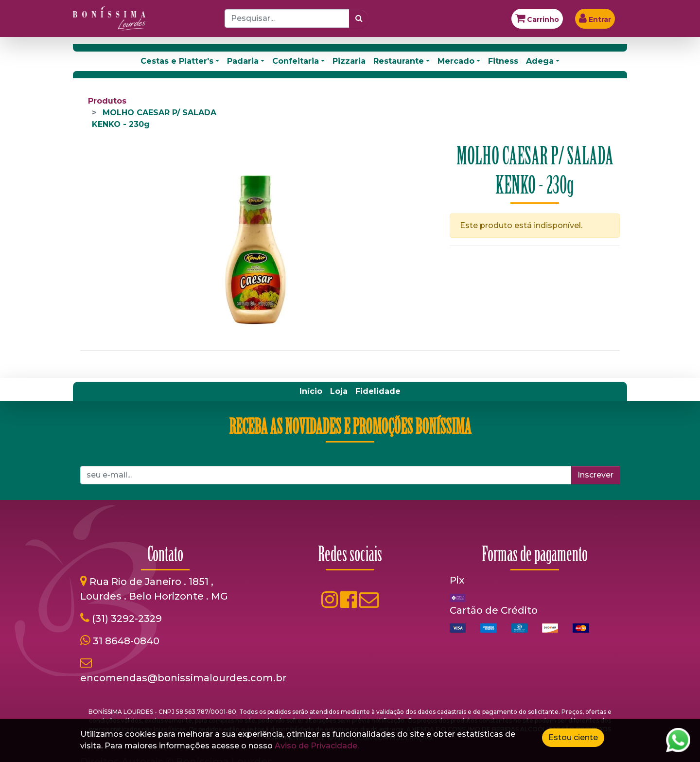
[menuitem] (311, 391)
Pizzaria (349, 61)
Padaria (243, 61)
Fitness (503, 61)
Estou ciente (573, 737)
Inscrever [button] (595, 475)
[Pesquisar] (359, 18)
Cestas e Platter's (177, 61)
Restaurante (399, 61)
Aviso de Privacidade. (317, 746)
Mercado (456, 61)
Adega (540, 61)
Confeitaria (296, 61)
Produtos (107, 101)
